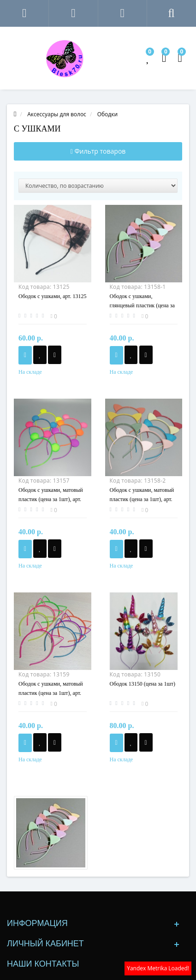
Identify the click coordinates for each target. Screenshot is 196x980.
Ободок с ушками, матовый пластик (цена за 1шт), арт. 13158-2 (142, 499)
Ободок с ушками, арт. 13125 (52, 296)
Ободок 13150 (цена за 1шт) (143, 684)
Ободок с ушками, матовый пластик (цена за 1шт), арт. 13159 (51, 693)
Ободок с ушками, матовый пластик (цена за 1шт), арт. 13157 (51, 499)
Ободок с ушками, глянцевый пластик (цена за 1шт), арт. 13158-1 (142, 305)
